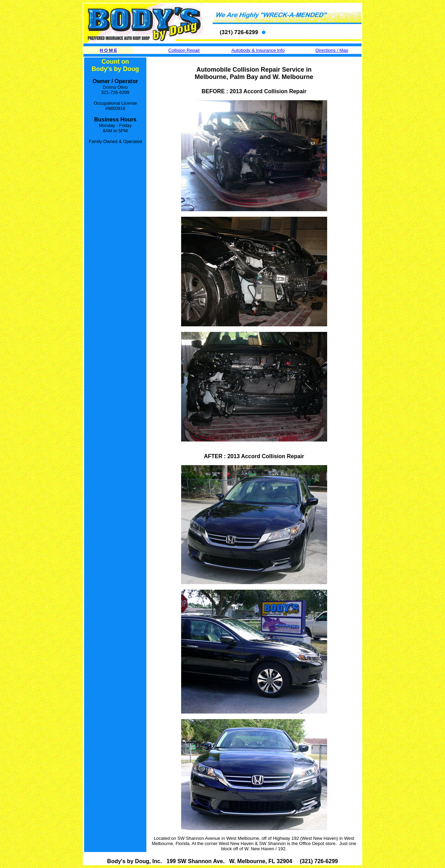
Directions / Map (332, 50)
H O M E (108, 50)
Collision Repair (184, 50)
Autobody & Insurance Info (258, 50)
